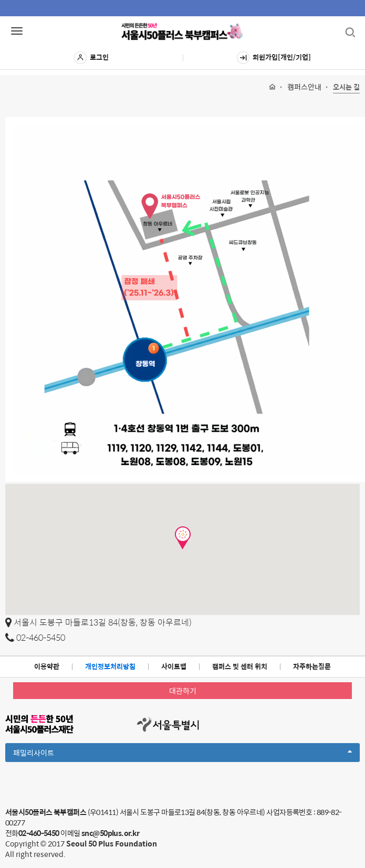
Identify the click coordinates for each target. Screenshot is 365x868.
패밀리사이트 (182, 754)
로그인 (91, 58)
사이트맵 (174, 666)
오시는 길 (346, 87)
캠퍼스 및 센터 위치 (240, 666)
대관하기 (183, 691)
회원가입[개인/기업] (274, 58)
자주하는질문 (312, 666)
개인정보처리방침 (110, 666)
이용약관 (47, 666)
